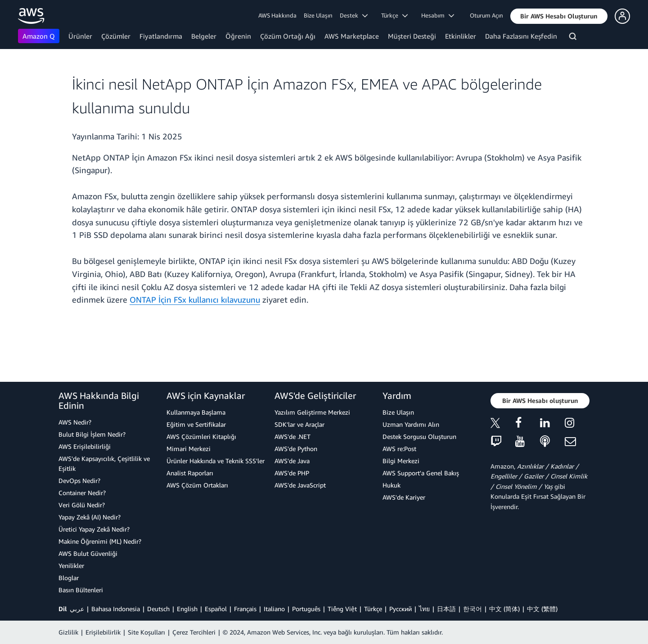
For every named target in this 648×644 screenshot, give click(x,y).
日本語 (446, 609)
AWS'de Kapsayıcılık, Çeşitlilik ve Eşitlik (104, 463)
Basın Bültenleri (81, 590)
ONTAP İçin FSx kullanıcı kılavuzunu (195, 300)
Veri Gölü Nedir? (82, 505)
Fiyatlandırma (161, 36)
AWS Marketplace (352, 36)
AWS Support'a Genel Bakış (421, 473)
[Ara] (574, 38)
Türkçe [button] (394, 15)
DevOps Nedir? (79, 481)
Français (245, 609)
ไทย (424, 609)
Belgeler (204, 36)
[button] (559, 16)
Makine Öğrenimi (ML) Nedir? (100, 541)
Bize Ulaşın (318, 15)
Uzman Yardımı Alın (411, 424)
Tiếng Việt (342, 609)
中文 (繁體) (542, 609)
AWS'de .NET (292, 436)
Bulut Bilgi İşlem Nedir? (92, 434)
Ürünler (80, 36)
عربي (77, 609)
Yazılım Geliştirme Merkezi (312, 412)
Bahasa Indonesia (116, 609)
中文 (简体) (504, 609)
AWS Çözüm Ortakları (197, 485)
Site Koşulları (146, 632)
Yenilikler (71, 566)
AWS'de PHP (292, 473)
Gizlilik (68, 632)
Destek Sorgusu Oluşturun (419, 436)
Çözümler (116, 36)
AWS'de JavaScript (300, 485)
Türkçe (373, 609)
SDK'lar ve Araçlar (299, 424)
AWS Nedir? (75, 422)
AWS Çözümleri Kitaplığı (201, 436)
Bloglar (69, 578)
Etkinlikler (461, 36)
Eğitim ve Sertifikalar (196, 424)
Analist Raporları (190, 473)
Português (306, 609)
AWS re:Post (399, 449)
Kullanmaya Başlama (196, 412)
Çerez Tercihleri (194, 632)
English (187, 609)
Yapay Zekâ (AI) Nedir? (90, 517)
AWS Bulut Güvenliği (88, 553)
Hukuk (391, 485)
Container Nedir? (82, 493)
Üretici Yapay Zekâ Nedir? (94, 529)
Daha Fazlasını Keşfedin (521, 36)
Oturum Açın (486, 15)
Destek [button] (354, 15)
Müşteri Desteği (412, 36)
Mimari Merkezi (189, 449)
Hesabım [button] (438, 15)
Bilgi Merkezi (401, 461)
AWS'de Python (296, 449)
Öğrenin (238, 36)
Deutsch (158, 609)
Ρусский (400, 609)
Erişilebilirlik (103, 632)
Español (216, 609)
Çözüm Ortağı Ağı (288, 36)
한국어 (472, 609)
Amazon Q (39, 36)
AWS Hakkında (277, 15)
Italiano (274, 609)
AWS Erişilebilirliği (85, 446)
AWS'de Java (292, 461)
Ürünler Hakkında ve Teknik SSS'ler (216, 461)
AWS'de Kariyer (404, 497)
